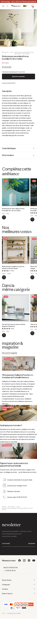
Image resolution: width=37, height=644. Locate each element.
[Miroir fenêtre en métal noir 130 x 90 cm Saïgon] (32, 277)
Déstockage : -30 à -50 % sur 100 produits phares (18, 1)
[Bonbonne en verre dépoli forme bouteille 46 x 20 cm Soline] (4, 217)
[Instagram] (24, 561)
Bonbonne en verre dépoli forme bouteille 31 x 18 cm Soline (24, 53)
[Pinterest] (29, 561)
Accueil (4, 507)
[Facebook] (20, 561)
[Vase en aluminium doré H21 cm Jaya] (32, 333)
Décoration (5, 52)
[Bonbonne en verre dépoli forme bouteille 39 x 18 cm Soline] (32, 219)
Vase (12, 52)
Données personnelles (14, 613)
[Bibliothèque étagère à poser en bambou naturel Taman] (4, 277)
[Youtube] (34, 561)
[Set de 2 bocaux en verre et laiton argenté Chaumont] (4, 335)
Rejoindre (32, 543)
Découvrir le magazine (10, 353)
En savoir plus (7, 67)
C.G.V (4, 613)
